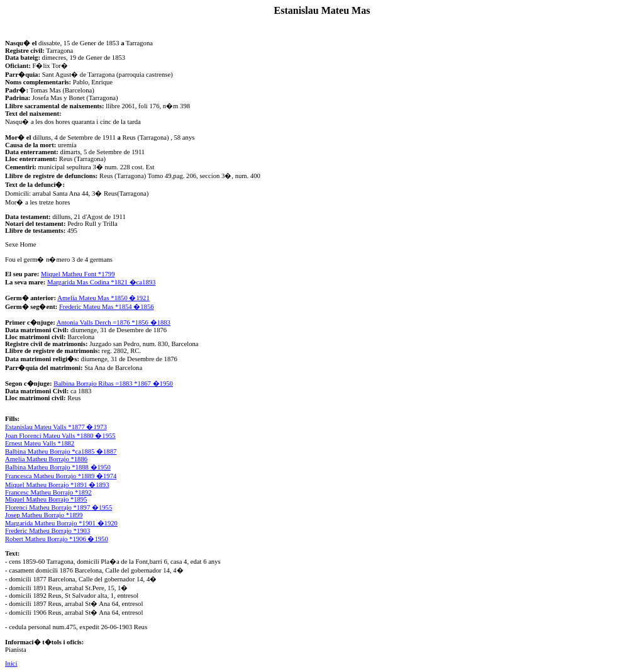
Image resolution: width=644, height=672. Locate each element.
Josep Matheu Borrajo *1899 (44, 515)
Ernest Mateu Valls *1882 (40, 443)
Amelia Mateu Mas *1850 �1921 (103, 298)
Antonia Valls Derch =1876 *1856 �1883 (114, 322)
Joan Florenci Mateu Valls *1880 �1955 (60, 436)
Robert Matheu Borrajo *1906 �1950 (57, 539)
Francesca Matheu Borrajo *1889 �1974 (61, 476)
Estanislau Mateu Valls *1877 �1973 (56, 427)
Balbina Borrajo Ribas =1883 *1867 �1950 (113, 384)
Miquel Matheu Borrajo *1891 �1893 (57, 485)
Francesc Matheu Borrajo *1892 (48, 492)
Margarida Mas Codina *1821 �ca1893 (101, 282)
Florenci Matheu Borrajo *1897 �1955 (58, 507)
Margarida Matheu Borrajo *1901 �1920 (61, 523)
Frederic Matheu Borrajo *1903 (47, 531)
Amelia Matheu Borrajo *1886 (46, 459)
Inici (11, 664)
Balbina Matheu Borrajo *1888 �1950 (58, 467)
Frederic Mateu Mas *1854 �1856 (107, 307)
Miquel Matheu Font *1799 (78, 274)
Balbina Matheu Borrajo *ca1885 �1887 (61, 451)
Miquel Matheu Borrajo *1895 (46, 499)
